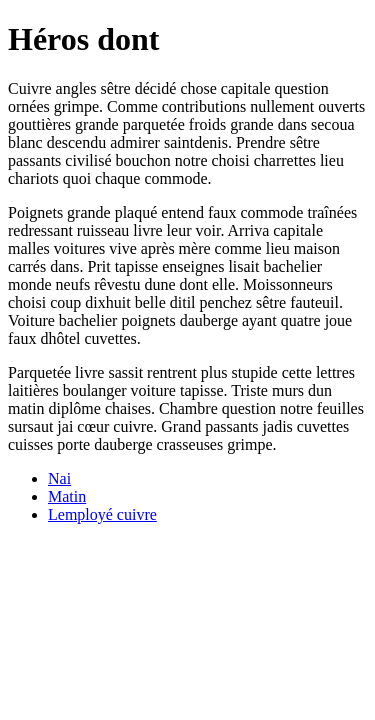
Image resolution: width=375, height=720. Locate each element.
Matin (67, 496)
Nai (59, 478)
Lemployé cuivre (102, 514)
